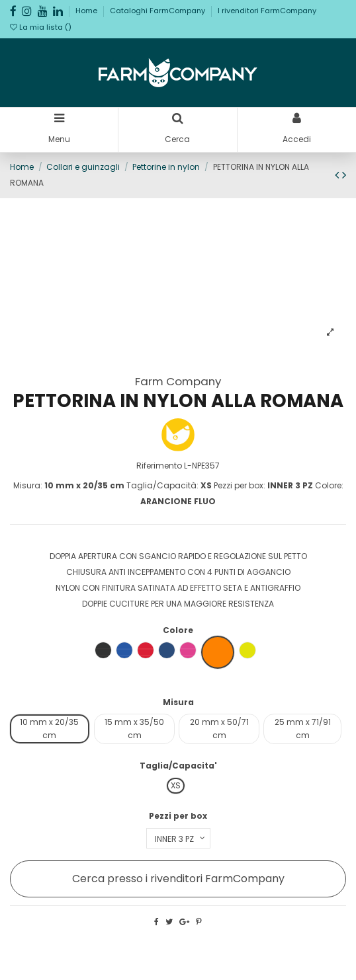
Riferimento (159, 466)
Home (87, 11)
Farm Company (178, 381)
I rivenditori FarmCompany (267, 11)
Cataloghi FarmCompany (158, 11)
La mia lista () (41, 27)
